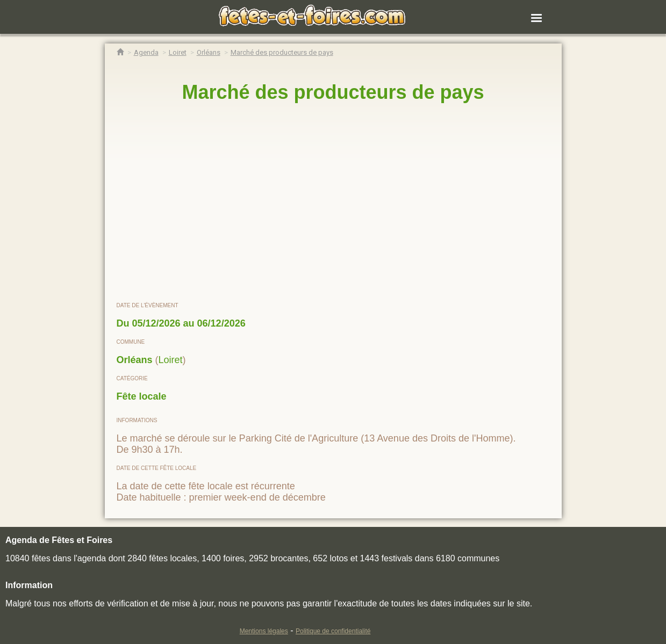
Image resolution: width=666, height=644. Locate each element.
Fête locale (142, 396)
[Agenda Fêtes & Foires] (146, 52)
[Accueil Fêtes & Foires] (120, 52)
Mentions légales (264, 631)
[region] (333, 202)
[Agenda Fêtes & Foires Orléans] (209, 52)
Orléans (135, 360)
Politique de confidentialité (333, 631)
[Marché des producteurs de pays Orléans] (282, 52)
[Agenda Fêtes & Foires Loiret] (178, 52)
